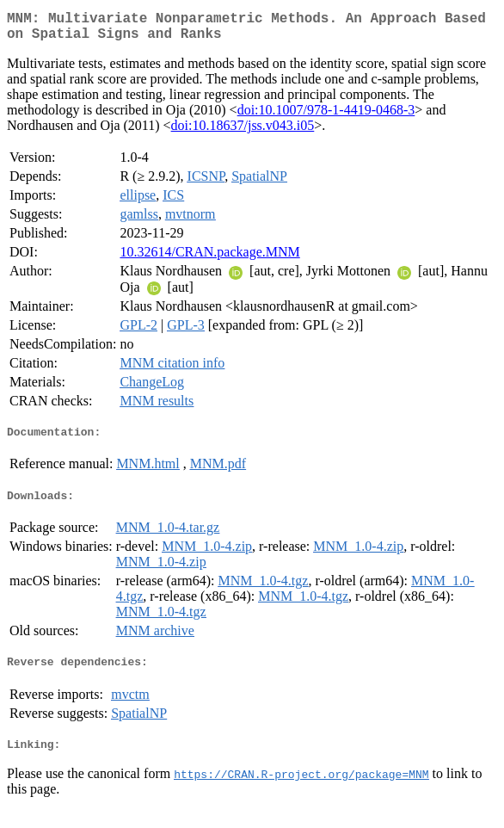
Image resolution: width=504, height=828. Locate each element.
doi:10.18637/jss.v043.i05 (243, 132)
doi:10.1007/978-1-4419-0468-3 (326, 117)
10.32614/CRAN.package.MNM (209, 259)
